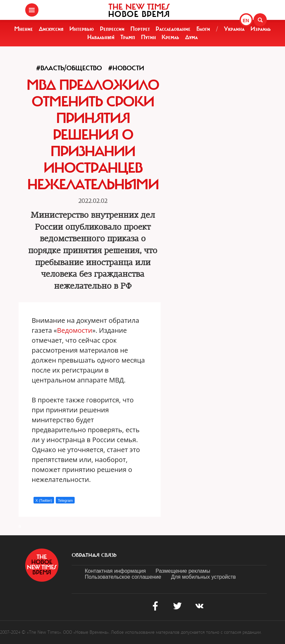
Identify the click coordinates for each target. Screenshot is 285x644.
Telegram (65, 500)
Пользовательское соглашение (123, 577)
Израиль (261, 29)
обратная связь (94, 555)
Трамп (128, 37)
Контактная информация (115, 571)
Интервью (82, 29)
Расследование (173, 29)
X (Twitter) (44, 500)
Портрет (140, 29)
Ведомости (75, 330)
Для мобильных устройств (203, 577)
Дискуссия (51, 29)
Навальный (101, 37)
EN (246, 21)
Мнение (24, 29)
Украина (234, 29)
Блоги (203, 29)
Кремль (170, 37)
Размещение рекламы (183, 571)
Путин (148, 37)
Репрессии (112, 29)
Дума (191, 37)
